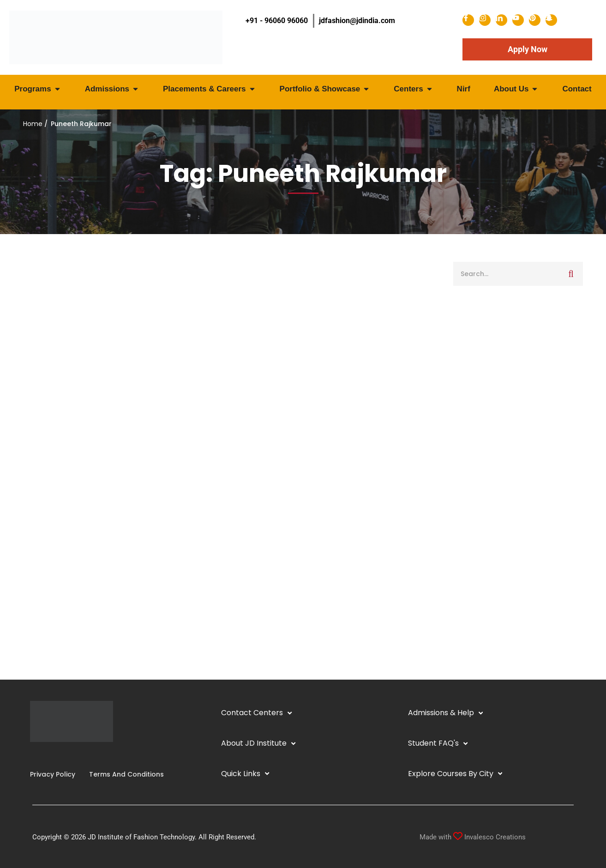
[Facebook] (30, 756)
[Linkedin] (45, 756)
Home (33, 124)
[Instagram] (37, 756)
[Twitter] (60, 756)
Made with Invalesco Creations (473, 837)
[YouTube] (52, 756)
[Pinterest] (67, 756)
